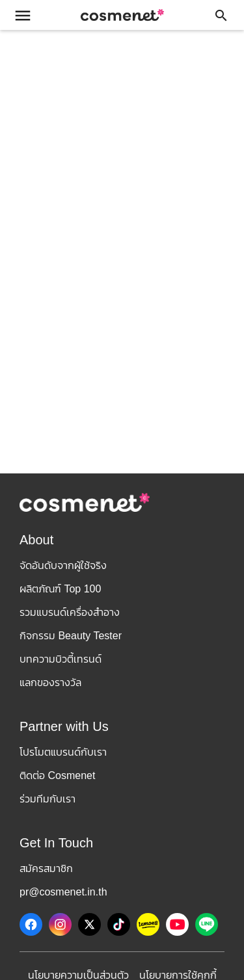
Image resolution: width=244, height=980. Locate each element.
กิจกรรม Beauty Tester (71, 636)
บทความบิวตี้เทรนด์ (61, 659)
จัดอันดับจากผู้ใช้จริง (63, 565)
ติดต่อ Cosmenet (57, 775)
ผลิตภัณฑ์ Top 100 (60, 589)
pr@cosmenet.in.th (63, 892)
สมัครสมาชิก (46, 868)
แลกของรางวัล (50, 682)
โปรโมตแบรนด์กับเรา (63, 752)
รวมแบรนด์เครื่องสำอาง (70, 612)
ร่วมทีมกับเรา (47, 799)
